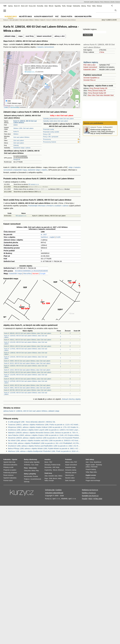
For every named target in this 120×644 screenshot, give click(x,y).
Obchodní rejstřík (89, 2)
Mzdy (58, 467)
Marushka (27, 273)
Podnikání (68, 459)
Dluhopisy (48, 465)
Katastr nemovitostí (90, 67)
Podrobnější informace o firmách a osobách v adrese (48, 206)
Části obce (100, 95)
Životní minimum (8, 475)
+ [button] (77, 102)
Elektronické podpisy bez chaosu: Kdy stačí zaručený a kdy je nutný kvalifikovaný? (102, 131)
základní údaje (10, 36)
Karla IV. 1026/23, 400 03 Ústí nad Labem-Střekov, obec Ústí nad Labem (26, 367)
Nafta (60, 478)
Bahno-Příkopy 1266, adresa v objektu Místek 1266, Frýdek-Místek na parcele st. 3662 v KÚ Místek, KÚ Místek (44, 448)
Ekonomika (48, 467)
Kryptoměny (48, 470)
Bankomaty (33, 459)
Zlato (46, 6)
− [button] (77, 105)
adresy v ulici (60, 36)
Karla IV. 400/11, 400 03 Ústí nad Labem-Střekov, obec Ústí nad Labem (28, 340)
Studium (118, 2)
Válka (94, 6)
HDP (54, 467)
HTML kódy (98, 499)
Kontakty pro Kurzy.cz (90, 496)
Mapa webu (93, 472)
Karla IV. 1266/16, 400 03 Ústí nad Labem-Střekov (61, 20)
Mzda (33, 471)
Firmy (91, 88)
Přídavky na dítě (8, 467)
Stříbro (60, 476)
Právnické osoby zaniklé (51, 132)
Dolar (37, 465)
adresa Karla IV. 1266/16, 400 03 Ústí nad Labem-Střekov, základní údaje (31, 411)
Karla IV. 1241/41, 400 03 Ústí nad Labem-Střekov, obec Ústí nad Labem (26, 358)
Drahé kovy (48, 473)
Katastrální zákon (90, 70)
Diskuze (99, 6)
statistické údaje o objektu (38, 170)
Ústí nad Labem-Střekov (21, 137)
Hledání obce (11, 16)
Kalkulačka (77, 6)
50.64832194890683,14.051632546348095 (31, 271)
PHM (51, 478)
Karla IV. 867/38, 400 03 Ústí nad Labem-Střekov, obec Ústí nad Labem (28, 390)
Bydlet (113, 2)
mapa (21, 36)
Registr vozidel (90, 465)
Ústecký (16, 145)
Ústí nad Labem (19, 140)
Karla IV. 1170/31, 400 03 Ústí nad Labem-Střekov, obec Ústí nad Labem (26, 350)
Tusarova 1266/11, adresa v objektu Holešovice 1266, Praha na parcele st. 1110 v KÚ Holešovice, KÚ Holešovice (44, 425)
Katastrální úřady (70, 467)
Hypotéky (58, 6)
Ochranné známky (71, 470)
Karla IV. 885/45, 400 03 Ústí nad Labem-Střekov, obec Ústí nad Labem (28, 333)
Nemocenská (28, 476)
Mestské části (109, 95)
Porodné (35, 476)
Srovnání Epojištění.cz (91, 78)
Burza (46, 462)
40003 (15, 125)
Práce (89, 6)
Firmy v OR (47, 134)
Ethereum (61, 470)
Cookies (59, 490)
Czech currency (90, 478)
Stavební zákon (70, 478)
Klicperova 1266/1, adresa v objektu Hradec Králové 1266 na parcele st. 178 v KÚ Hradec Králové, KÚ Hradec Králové (44, 427)
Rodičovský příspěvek (10, 473)
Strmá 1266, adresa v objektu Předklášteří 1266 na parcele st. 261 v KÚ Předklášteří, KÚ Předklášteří (44, 443)
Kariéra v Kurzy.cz (89, 493)
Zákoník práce (69, 475)
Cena (91, 462)
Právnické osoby (49, 129)
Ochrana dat (50, 490)
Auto (87, 462)
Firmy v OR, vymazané (51, 137)
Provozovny (47, 139)
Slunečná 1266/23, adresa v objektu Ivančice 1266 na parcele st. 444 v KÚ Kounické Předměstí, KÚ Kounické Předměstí (44, 438)
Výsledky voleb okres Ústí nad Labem (56, 121)
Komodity (40, 6)
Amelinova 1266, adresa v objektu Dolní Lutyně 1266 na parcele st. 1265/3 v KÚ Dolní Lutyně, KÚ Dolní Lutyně (44, 430)
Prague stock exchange (93, 481)
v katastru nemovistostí (45, 47)
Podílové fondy (56, 465)
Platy (37, 471)
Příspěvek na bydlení (10, 470)
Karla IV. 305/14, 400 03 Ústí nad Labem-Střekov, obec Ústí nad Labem (28, 346)
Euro (33, 465)
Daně (67, 481)
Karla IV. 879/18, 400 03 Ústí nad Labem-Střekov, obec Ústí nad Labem (28, 372)
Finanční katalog (91, 469)
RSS (90, 499)
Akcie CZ (17, 6)
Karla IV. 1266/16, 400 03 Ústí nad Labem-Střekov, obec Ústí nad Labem (26, 354)
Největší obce (25, 16)
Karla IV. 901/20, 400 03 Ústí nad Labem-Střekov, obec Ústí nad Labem (28, 379)
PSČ (57, 16)
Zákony (84, 6)
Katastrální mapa (15, 273)
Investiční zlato (53, 476)
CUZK (58, 237)
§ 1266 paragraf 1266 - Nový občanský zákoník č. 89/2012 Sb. (32, 422)
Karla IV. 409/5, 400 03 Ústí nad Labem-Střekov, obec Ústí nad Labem (27, 361)
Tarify (64, 6)
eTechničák (94, 467)
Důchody (27, 482)
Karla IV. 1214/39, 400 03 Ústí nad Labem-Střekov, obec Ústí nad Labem (26, 393)
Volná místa (33, 468)
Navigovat (17, 159)
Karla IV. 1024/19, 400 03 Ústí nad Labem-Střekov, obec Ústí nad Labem (26, 336)
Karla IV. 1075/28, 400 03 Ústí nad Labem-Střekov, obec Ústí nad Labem (26, 382)
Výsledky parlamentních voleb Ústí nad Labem (58, 119)
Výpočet (14, 459)
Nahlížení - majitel (48, 237)
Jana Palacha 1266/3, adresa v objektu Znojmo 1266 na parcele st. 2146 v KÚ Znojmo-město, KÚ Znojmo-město (44, 435)
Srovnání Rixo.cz (89, 80)
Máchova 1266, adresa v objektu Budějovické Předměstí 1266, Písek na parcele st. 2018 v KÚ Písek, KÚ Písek (44, 451)
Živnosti (97, 88)
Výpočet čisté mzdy (9, 462)
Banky (26, 459)
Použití (85, 499)
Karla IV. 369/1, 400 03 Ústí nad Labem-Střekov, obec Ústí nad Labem (27, 388)
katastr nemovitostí (44, 36)
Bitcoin (51, 6)
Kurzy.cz (6, 20)
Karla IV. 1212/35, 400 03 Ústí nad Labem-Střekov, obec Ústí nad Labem (26, 375)
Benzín (55, 478)
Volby (87, 472)
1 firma (102, 52)
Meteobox (107, 2)
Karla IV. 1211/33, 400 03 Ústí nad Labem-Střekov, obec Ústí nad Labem (26, 343)
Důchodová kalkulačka (10, 465)
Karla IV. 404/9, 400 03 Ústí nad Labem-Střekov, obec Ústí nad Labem (27, 385)
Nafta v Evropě (49, 481)
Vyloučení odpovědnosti (54, 493)
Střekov (16, 134)
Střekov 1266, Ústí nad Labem (23, 128)
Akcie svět (24, 6)
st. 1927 (44, 234)
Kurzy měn (32, 6)
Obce (90, 95)
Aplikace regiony (91, 62)
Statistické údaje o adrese (22, 148)
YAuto (102, 2)
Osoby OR (103, 88)
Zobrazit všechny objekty (71, 399)
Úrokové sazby (28, 462)
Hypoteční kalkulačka (10, 478)
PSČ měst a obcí (89, 65)
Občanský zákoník (71, 473)
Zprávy (10, 6)
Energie (69, 6)
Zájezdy (97, 2)
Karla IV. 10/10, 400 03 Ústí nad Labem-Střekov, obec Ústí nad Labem (27, 370)
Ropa (46, 478)
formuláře (72, 481)
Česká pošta (67, 16)
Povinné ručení (8, 481)
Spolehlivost (98, 462)
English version (91, 475)
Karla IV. (16, 131)
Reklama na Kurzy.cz (90, 490)
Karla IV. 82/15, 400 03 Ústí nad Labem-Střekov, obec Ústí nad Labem (27, 363)
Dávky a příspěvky (30, 474)
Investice (47, 459)
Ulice (94, 95)
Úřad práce (27, 471)
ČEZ (51, 462)
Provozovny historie (50, 142)
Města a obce (69, 462)
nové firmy (30, 36)
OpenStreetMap (15, 107)
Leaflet (6, 107)
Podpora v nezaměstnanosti (33, 479)
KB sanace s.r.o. (30, 72)
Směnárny (27, 465)
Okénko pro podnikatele (93, 123)
